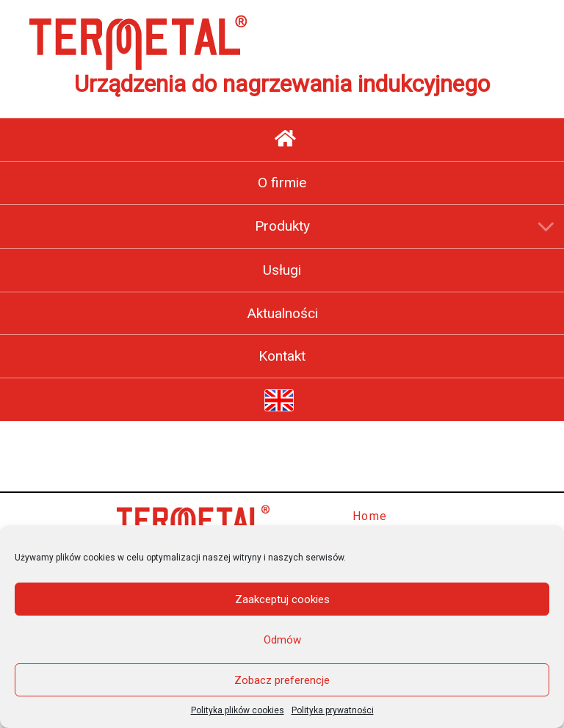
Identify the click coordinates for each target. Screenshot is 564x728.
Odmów (282, 640)
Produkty (282, 226)
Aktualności (282, 313)
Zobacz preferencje (282, 680)
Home (370, 516)
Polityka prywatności (333, 710)
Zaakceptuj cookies (282, 599)
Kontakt (282, 356)
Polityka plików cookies (238, 710)
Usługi (282, 270)
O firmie (282, 183)
